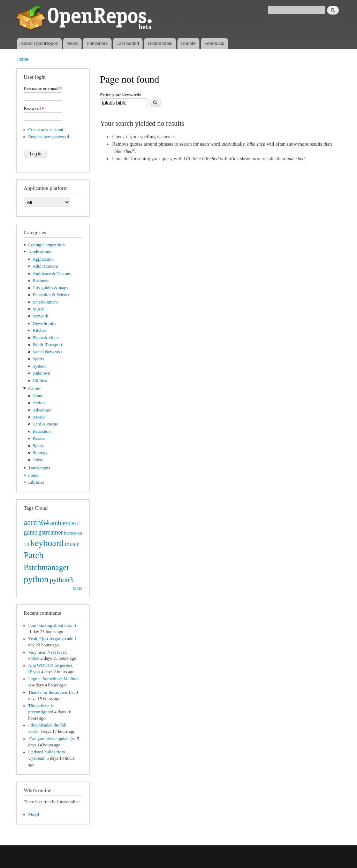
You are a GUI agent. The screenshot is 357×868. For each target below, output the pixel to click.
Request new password (49, 137)
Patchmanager (46, 567)
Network (41, 316)
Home (22, 59)
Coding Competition (47, 245)
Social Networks (48, 352)
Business (41, 281)
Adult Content (45, 266)
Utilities (40, 381)
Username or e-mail (43, 89)
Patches (40, 330)
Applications (40, 252)
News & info (44, 323)
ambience (62, 523)
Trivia (38, 460)
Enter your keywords (120, 95)
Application (43, 259)
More (77, 588)
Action (39, 403)
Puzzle (39, 438)
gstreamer (51, 532)
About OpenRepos (39, 43)
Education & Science (52, 295)
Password (34, 109)
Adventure (42, 410)
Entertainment (45, 302)
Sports (39, 359)
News (72, 43)
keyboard (47, 543)
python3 (61, 580)
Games (35, 389)
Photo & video (46, 338)
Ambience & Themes (52, 274)
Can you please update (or (52, 739)
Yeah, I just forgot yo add (51, 639)
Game (38, 396)
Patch (34, 555)
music (72, 544)
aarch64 (36, 522)
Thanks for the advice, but (52, 692)
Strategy (40, 453)
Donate (188, 43)
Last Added (128, 43)
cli (78, 524)
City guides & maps (51, 288)
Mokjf (34, 814)
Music (38, 309)
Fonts (33, 475)
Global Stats (160, 43)
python (36, 579)
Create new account (46, 130)
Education (42, 431)
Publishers (97, 43)
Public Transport (48, 345)
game (31, 532)
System (39, 366)
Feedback (214, 43)
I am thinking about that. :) (52, 625)
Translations (39, 468)
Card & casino (46, 424)
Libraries (36, 482)
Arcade (39, 417)
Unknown (41, 373)
